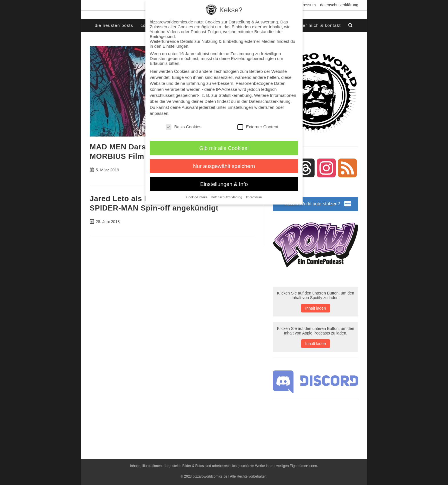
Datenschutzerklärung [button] (227, 197)
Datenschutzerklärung (339, 5)
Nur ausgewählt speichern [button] (224, 166)
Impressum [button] (254, 197)
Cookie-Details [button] (197, 197)
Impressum (306, 5)
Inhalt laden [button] (315, 308)
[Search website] (351, 25)
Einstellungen (240, 107)
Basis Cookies (184, 127)
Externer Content (258, 127)
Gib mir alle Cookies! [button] (224, 148)
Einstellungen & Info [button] (224, 184)
